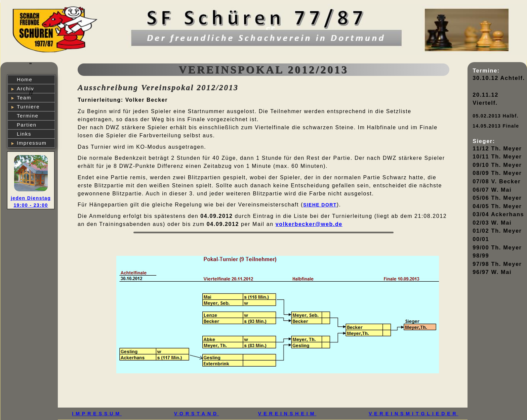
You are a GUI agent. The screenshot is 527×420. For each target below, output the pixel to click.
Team (24, 98)
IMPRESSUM (97, 414)
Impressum (32, 143)
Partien (27, 125)
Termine (28, 116)
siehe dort (320, 205)
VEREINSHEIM (287, 414)
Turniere (28, 107)
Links (24, 134)
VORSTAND (197, 414)
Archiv (25, 88)
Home (25, 79)
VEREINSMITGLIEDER (414, 414)
